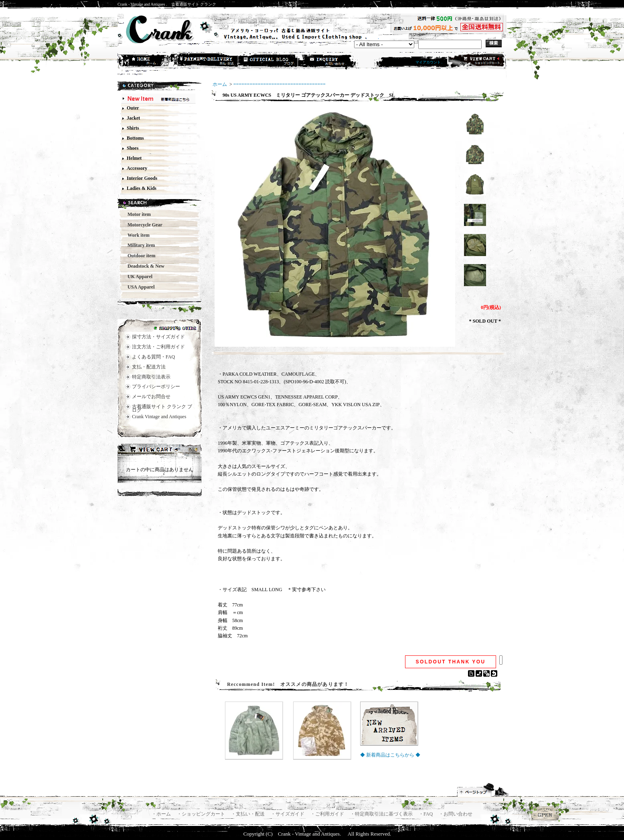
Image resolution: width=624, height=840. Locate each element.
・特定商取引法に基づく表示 (382, 814)
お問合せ (328, 61)
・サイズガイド (288, 814)
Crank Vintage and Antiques (159, 417)
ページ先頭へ (483, 790)
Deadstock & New (144, 266)
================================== (280, 84)
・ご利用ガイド (328, 814)
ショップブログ (268, 61)
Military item (139, 245)
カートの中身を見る (160, 450)
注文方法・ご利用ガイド (158, 347)
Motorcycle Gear (143, 225)
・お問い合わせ (456, 814)
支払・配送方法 (208, 61)
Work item (136, 235)
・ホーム (162, 814)
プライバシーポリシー (156, 386)
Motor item (137, 214)
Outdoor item (139, 256)
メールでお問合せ (151, 397)
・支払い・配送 (248, 814)
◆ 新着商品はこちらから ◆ (390, 755)
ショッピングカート (476, 61)
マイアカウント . (429, 62)
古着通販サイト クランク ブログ (162, 408)
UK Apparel (138, 277)
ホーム (148, 61)
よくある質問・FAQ (153, 357)
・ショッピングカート (202, 814)
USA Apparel (139, 287)
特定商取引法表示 (151, 377)
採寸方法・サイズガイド (158, 337)
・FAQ (426, 814)
